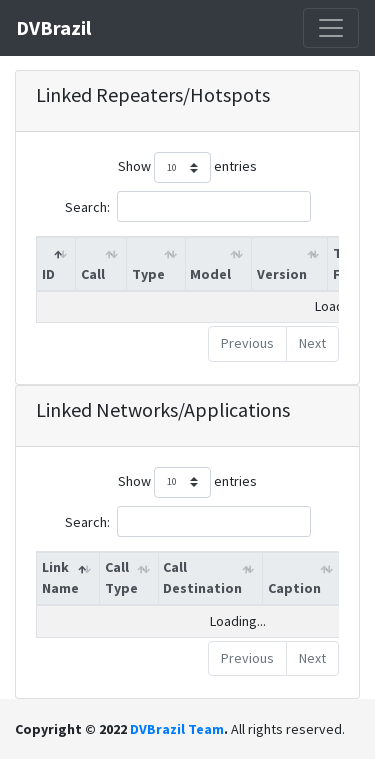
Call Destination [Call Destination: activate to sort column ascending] (202, 577)
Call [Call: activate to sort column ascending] (93, 274)
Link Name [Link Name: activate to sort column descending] (60, 577)
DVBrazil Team (177, 729)
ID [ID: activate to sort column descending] (48, 274)
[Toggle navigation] (331, 28)
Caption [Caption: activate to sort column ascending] (294, 588)
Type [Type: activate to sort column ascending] (148, 274)
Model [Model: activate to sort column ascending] (210, 274)
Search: (188, 206)
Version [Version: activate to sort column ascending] (282, 274)
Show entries (187, 167)
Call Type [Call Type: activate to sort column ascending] (121, 577)
